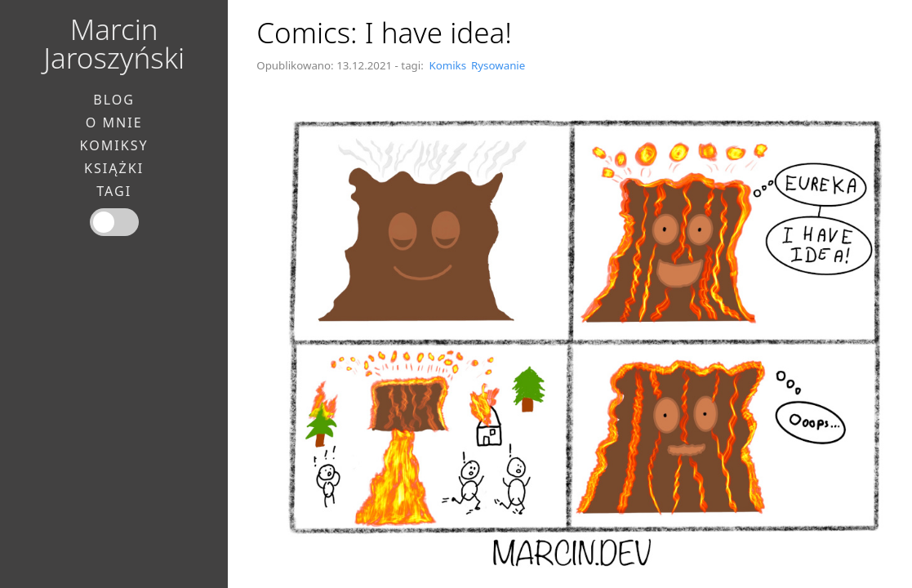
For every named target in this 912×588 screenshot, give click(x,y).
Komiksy (114, 145)
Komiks (447, 65)
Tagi (114, 191)
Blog (114, 100)
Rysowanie (498, 65)
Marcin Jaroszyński (114, 43)
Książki (114, 168)
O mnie (114, 122)
